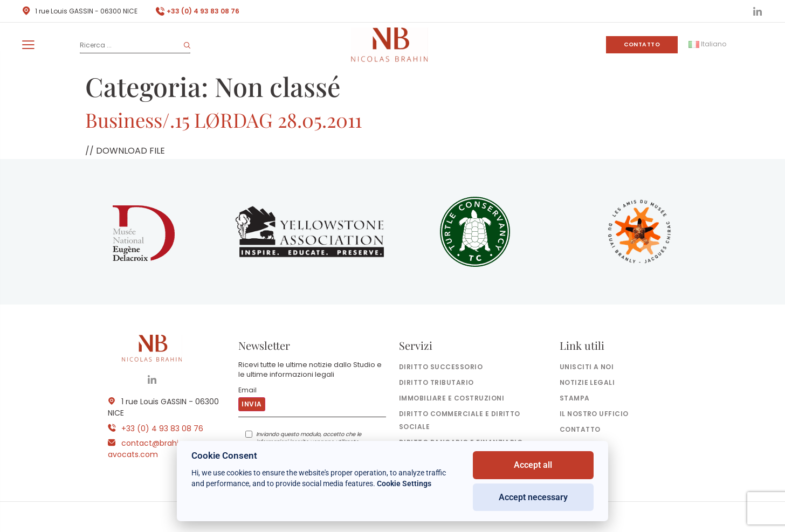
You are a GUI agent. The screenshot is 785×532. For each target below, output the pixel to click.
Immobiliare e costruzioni (452, 398)
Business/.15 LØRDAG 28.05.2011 (223, 120)
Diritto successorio (441, 367)
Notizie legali (587, 382)
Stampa (575, 398)
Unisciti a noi (587, 367)
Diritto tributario (436, 382)
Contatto (642, 44)
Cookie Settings (404, 483)
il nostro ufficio (594, 414)
